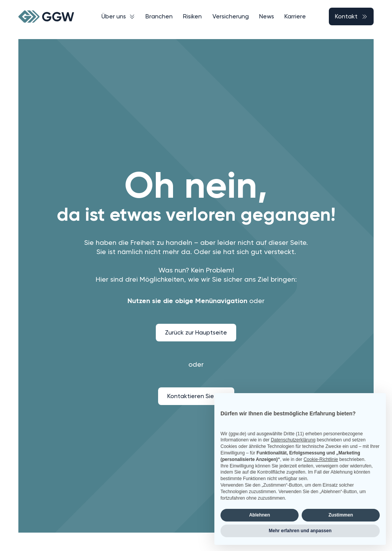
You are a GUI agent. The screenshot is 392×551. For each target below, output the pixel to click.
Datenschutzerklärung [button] (293, 440)
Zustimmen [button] (341, 515)
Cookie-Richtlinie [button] (321, 459)
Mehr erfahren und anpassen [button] (300, 531)
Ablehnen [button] (260, 515)
